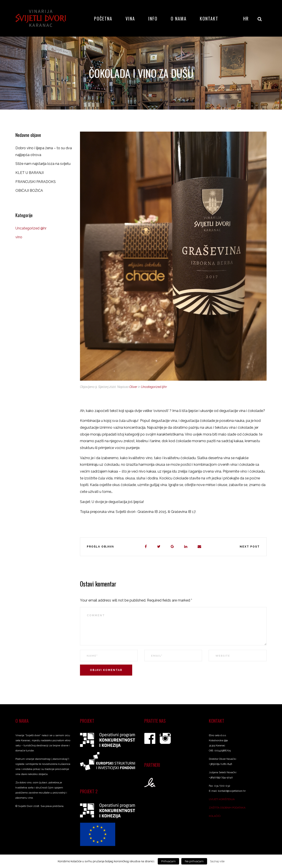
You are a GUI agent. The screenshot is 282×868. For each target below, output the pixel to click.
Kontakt (209, 19)
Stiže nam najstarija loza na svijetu (43, 164)
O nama (179, 19)
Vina (130, 19)
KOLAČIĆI (215, 816)
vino (19, 237)
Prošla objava (100, 547)
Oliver (133, 387)
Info (153, 19)
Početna (103, 19)
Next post (250, 547)
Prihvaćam (168, 861)
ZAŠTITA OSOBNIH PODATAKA (227, 808)
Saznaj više (217, 861)
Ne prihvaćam (194, 861)
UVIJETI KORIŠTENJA (222, 799)
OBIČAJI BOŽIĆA (29, 191)
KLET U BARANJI (30, 173)
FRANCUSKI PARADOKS (36, 182)
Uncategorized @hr (154, 387)
